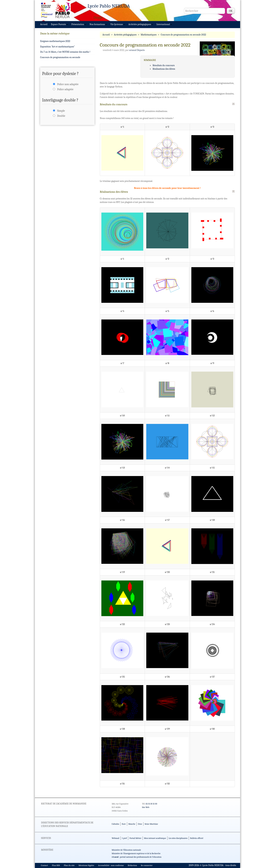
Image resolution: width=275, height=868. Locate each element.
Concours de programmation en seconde (60, 57)
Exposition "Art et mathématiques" (57, 47)
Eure (124, 824)
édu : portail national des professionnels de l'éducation (137, 857)
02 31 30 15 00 (151, 804)
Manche (132, 824)
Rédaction (132, 865)
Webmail (115, 838)
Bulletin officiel (197, 838)
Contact (45, 865)
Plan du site (69, 865)
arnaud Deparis (137, 50)
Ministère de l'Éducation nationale (126, 850)
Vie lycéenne (118, 24)
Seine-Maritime (151, 824)
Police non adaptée (68, 84)
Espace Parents (59, 24)
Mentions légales (86, 865)
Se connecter (147, 865)
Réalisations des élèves (164, 69)
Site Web (146, 807)
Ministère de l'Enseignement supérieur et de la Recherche (136, 853)
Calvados (115, 824)
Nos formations (98, 24)
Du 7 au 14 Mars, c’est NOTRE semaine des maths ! (65, 52)
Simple (61, 111)
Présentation (79, 24)
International (164, 24)
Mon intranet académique (155, 838)
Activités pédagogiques (141, 24)
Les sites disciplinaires (178, 838)
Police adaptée (65, 89)
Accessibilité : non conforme (111, 865)
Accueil (44, 24)
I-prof (124, 838)
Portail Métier (135, 838)
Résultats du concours (164, 65)
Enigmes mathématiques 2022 (55, 41)
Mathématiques (149, 35)
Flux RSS (56, 865)
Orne (140, 824)
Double (61, 116)
